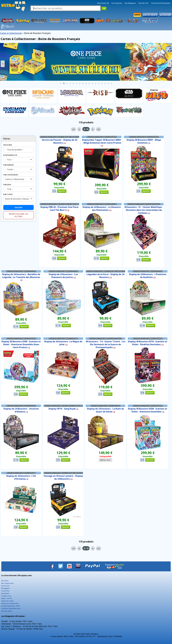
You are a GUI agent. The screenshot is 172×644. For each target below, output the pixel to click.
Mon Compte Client (7, 583)
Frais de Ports (5, 591)
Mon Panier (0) (103, 3)
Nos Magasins (130, 3)
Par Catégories (11, 175)
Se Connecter (117, 3)
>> (98, 129)
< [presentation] (3, 64)
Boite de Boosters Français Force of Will (144, 204)
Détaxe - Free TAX (7, 598)
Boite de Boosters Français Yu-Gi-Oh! (102, 204)
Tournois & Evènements (161, 3)
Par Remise (8, 165)
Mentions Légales (7, 611)
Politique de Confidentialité (10, 603)
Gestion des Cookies (7, 601)
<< (74, 129)
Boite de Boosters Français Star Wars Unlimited (59, 137)
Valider (19, 207)
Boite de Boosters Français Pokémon (102, 137)
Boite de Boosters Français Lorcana (63, 339)
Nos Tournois (5, 586)
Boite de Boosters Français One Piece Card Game (59, 204)
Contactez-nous (6, 596)
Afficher (8, 145)
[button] (61, 83)
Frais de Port (143, 3)
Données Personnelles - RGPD (11, 606)
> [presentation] (169, 64)
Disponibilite (10, 155)
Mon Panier (5, 581)
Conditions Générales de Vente (11, 608)
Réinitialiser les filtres (19, 215)
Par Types (8, 194)
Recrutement (5, 593)
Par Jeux (7, 185)
